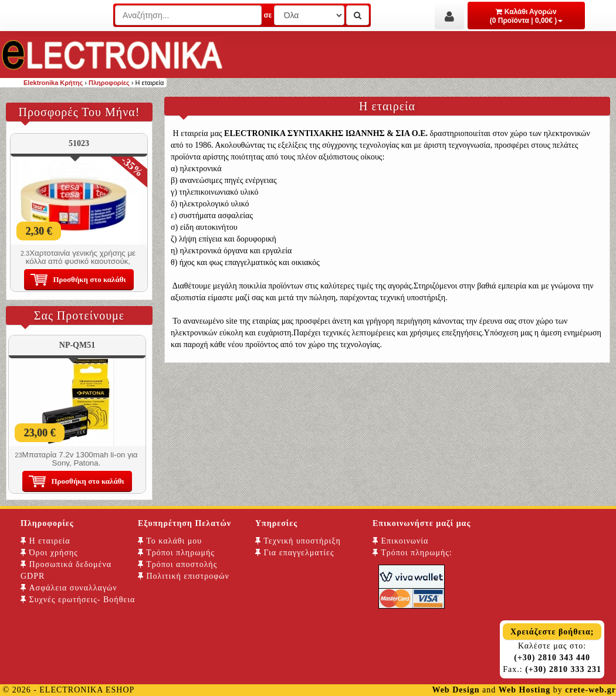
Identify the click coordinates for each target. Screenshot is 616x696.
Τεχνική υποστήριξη (298, 541)
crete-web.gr (590, 690)
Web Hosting (524, 690)
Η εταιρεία (45, 541)
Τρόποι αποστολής (177, 564)
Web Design (456, 690)
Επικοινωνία (400, 541)
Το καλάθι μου (170, 541)
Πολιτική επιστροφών (184, 576)
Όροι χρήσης (49, 553)
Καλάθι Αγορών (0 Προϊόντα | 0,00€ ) (527, 16)
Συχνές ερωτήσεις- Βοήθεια (78, 600)
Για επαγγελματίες (295, 553)
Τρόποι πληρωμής (176, 553)
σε (268, 15)
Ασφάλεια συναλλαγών (69, 588)
